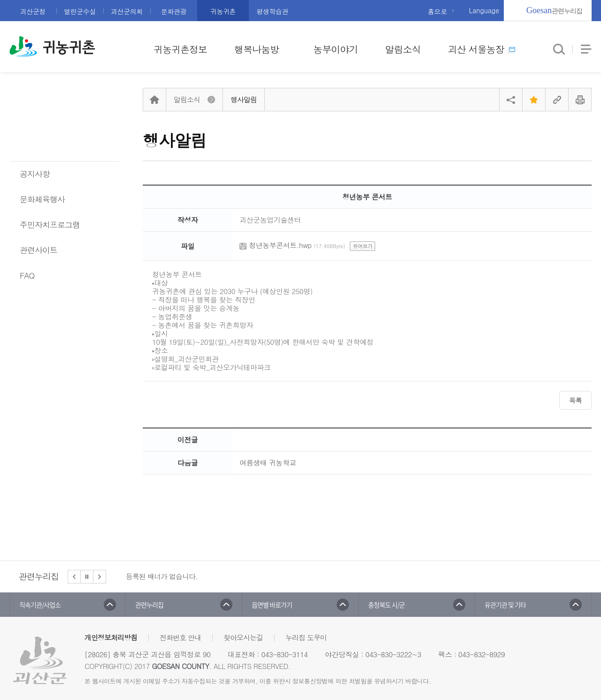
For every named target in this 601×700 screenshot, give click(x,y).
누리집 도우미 (306, 637)
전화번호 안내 (180, 637)
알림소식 (403, 49)
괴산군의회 (127, 11)
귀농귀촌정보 (180, 49)
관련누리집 (554, 10)
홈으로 (437, 11)
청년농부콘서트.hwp (280, 245)
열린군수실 (80, 11)
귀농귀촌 (223, 11)
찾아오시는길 (243, 637)
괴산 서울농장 (482, 49)
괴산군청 (33, 11)
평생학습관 (272, 11)
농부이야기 (335, 49)
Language (484, 10)
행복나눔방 (257, 49)
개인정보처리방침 (111, 637)
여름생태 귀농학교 (268, 463)
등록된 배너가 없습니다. (162, 576)
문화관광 (174, 11)
